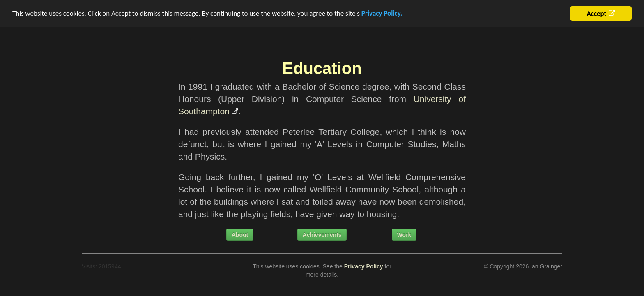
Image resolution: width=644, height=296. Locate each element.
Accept (596, 14)
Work (404, 235)
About (240, 235)
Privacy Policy (364, 266)
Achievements (322, 235)
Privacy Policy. (382, 13)
